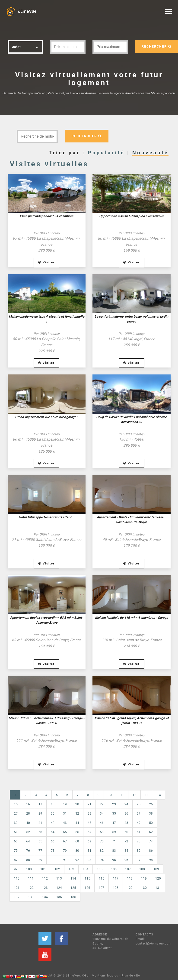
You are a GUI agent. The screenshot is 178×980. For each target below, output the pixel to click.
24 (126, 804)
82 (102, 851)
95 (114, 860)
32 (77, 813)
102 (57, 869)
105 (100, 869)
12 (134, 795)
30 (53, 813)
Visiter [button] (46, 262)
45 (89, 823)
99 (16, 869)
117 (116, 878)
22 (102, 804)
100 (29, 869)
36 (126, 813)
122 (31, 888)
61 (139, 832)
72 (126, 841)
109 (156, 869)
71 (114, 841)
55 (65, 832)
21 (89, 804)
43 (65, 823)
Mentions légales (105, 975)
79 (65, 851)
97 (139, 860)
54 (53, 832)
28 (28, 813)
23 (114, 804)
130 (144, 888)
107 (128, 869)
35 (114, 813)
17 (40, 804)
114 (73, 878)
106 (114, 869)
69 (89, 841)
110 (17, 878)
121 (17, 888)
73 (139, 841)
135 (59, 897)
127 (102, 888)
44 (77, 823)
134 (45, 897)
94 (102, 860)
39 (16, 823)
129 (130, 888)
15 (16, 804)
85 (139, 851)
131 (158, 888)
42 (53, 823)
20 (77, 804)
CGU (85, 975)
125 (73, 888)
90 (53, 860)
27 (16, 813)
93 (89, 860)
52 (28, 832)
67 (65, 841)
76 (28, 851)
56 (77, 832)
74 (151, 841)
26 (151, 804)
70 (102, 841)
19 (65, 804)
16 (28, 804)
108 (142, 869)
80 (77, 851)
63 (16, 841)
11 (122, 795)
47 (114, 823)
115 (87, 878)
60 (126, 832)
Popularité (106, 153)
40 (28, 823)
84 (126, 851)
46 (102, 823)
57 (89, 832)
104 (86, 869)
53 (40, 832)
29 (40, 813)
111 (31, 878)
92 (77, 860)
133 (31, 897)
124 (59, 888)
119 (144, 878)
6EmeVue (27, 11)
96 (126, 860)
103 (71, 869)
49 (139, 823)
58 (102, 832)
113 (59, 878)
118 (130, 878)
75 (16, 851)
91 (65, 860)
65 (40, 841)
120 (158, 878)
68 (77, 841)
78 (53, 851)
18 (53, 804)
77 (40, 851)
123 (45, 888)
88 (28, 860)
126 (87, 888)
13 (147, 795)
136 (73, 897)
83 (114, 851)
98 (151, 860)
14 (159, 795)
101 (43, 869)
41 (40, 823)
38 (151, 813)
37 (139, 813)
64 (28, 841)
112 (45, 878)
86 (151, 851)
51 (16, 832)
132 (17, 897)
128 (116, 888)
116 (102, 878)
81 (89, 851)
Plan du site (131, 975)
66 (53, 841)
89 (40, 860)
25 (139, 804)
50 (151, 823)
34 (102, 813)
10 (110, 795)
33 (89, 813)
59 (114, 832)
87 (16, 860)
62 (151, 832)
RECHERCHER (87, 136)
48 (126, 823)
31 (65, 813)
